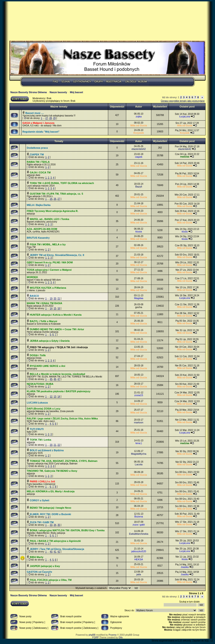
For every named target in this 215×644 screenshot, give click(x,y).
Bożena (139, 516)
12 (51, 396)
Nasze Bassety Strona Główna (29, 92)
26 (55, 199)
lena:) (139, 443)
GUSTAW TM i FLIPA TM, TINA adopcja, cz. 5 (56, 194)
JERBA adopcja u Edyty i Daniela (50, 341)
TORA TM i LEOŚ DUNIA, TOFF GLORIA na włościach (62, 183)
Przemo (113, 635)
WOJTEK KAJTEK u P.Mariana (48, 288)
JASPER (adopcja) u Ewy (45, 566)
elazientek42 (139, 149)
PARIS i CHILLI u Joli (42, 481)
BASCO (34, 296)
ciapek (139, 157)
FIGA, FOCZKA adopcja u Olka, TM (51, 580)
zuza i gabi (139, 525)
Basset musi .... (35, 113)
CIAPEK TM (37, 154)
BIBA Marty (37, 557)
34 (55, 525)
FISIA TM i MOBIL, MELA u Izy (48, 244)
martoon (139, 422)
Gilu (121, 637)
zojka (139, 116)
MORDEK (32, 277)
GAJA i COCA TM (40, 172)
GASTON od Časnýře (39, 572)
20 (55, 298)
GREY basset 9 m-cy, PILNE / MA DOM (50, 262)
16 (59, 308)
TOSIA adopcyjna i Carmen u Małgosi (49, 270)
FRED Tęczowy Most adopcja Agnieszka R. (52, 211)
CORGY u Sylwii (39, 500)
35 (59, 525)
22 (59, 445)
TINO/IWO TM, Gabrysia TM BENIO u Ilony (52, 471)
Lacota (139, 464)
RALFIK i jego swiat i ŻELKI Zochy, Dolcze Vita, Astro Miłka (62, 418)
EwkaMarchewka (139, 534)
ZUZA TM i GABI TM (42, 522)
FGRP (96, 637)
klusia (139, 231)
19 (51, 298)
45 (51, 379)
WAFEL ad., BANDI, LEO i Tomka (49, 219)
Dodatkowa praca (37, 148)
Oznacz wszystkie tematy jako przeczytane (183, 101)
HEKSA (139, 559)
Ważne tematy (59, 107)
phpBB (92, 635)
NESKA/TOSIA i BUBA (40, 384)
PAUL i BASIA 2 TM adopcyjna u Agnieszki (55, 541)
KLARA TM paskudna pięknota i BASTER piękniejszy (59, 391)
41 (55, 552)
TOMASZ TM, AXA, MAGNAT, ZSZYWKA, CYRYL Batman (64, 461)
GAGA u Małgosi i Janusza (38, 123)
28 (51, 118)
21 (59, 298)
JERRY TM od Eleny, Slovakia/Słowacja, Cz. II (57, 255)
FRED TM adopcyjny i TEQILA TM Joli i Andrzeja (59, 347)
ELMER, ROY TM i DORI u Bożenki (50, 514)
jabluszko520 (139, 551)
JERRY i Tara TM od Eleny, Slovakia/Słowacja (57, 549)
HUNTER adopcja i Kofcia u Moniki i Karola (56, 315)
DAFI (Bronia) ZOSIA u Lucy (44, 409)
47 (59, 379)
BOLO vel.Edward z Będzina (47, 450)
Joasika (185, 567)
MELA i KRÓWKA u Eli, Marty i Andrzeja (51, 491)
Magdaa (139, 298)
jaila (139, 574)
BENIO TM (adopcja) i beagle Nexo (51, 508)
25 (51, 199)
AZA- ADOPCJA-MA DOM (42, 229)
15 (55, 308)
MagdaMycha (139, 454)
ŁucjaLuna (185, 117)
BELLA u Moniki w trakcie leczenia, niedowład (57, 374)
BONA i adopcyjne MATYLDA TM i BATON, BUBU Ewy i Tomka (67, 530)
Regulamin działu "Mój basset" (41, 132)
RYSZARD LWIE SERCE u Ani (48, 366)
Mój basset (76, 92)
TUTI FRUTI (37, 429)
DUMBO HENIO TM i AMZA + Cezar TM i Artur (57, 329)
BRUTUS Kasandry (38, 238)
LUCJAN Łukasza (37, 403)
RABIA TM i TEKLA (38, 162)
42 (59, 552)
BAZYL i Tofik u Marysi (43, 321)
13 (55, 396)
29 (54, 118)
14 (51, 308)
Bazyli (139, 187)
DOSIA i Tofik (38, 355)
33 (51, 525)
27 (47, 118)
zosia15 (139, 395)
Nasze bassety (58, 92)
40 (51, 552)
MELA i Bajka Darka (39, 205)
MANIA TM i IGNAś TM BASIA (45, 303)
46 (55, 379)
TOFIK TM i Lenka (40, 440)
